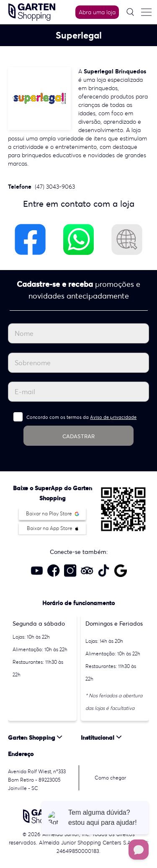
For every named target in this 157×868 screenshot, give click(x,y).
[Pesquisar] (130, 12)
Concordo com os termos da (81, 417)
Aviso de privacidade (113, 417)
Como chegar (110, 778)
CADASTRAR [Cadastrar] (78, 436)
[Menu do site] (146, 12)
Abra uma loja (97, 12)
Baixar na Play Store (53, 513)
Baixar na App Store (53, 528)
